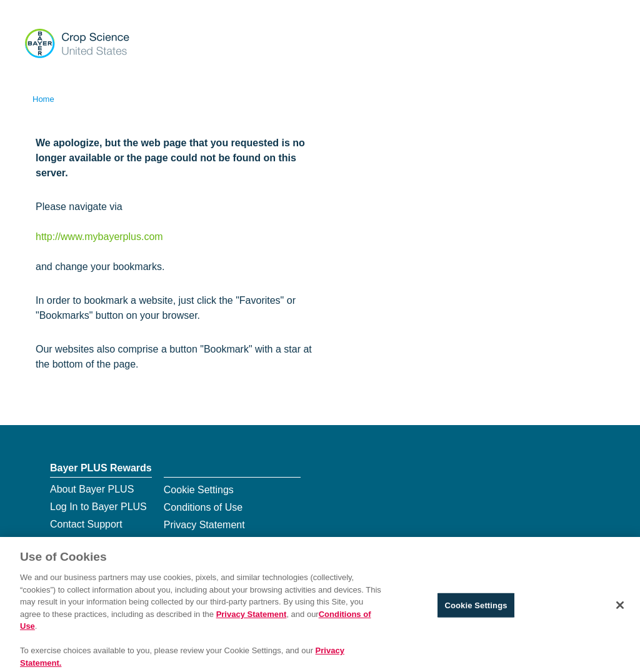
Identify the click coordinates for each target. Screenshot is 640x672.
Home (43, 99)
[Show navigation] (604, 42)
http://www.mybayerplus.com (99, 237)
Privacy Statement (204, 525)
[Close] (620, 611)
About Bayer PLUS (92, 489)
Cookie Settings (199, 490)
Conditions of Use (203, 507)
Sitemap (68, 542)
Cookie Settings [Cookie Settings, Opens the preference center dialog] (476, 610)
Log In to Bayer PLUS (98, 507)
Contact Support (86, 524)
